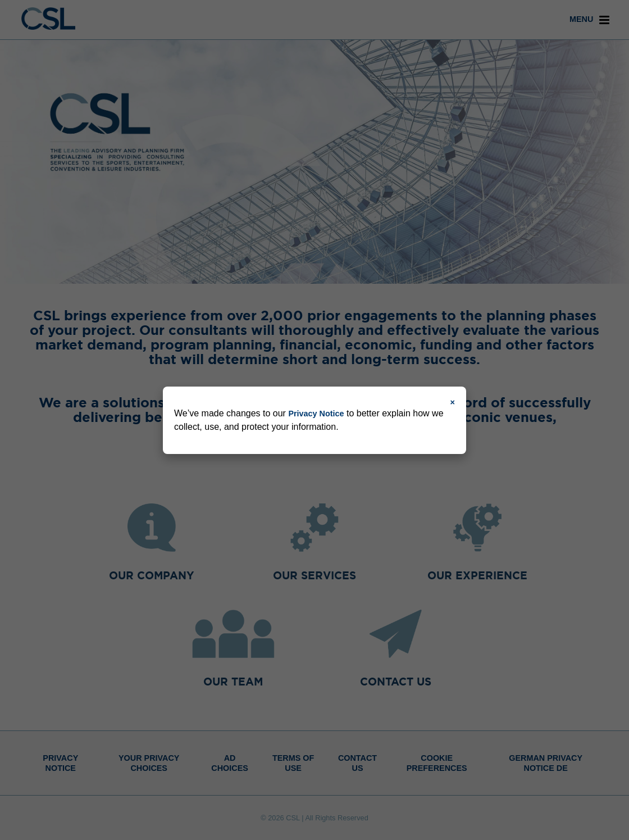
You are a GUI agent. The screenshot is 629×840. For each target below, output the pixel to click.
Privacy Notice (316, 414)
